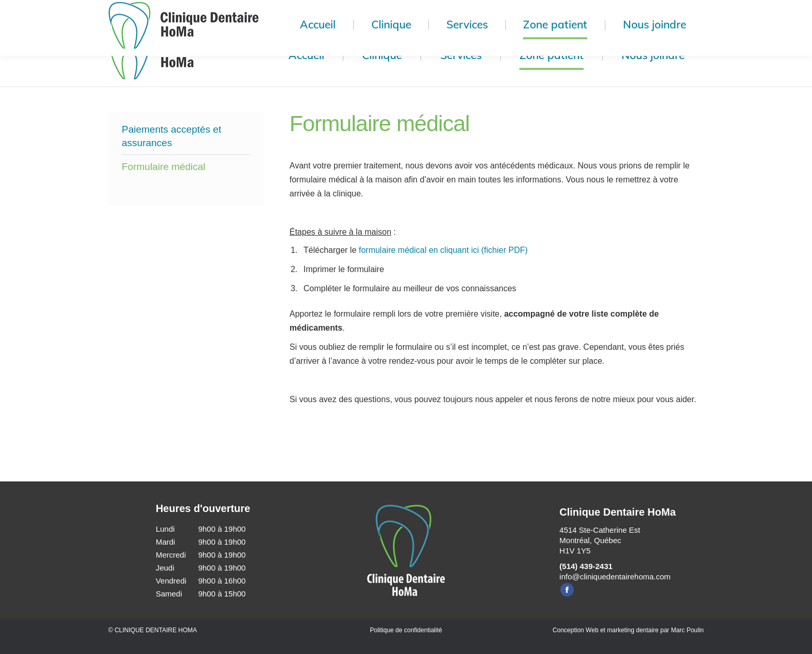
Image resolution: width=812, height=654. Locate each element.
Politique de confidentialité (406, 630)
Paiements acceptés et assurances (171, 136)
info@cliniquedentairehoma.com (615, 577)
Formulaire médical (164, 167)
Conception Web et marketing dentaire (606, 630)
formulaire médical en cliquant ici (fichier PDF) (443, 250)
